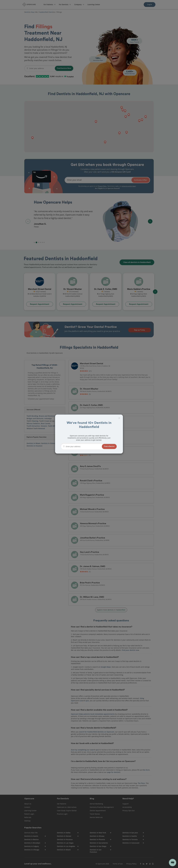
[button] (109, 446)
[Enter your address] (83, 446)
